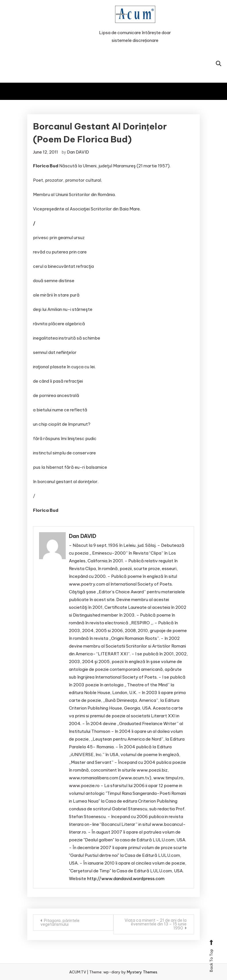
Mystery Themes (142, 972)
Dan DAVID (78, 152)
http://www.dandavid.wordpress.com (126, 879)
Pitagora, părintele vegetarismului (60, 922)
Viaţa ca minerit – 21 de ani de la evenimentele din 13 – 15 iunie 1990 (156, 924)
